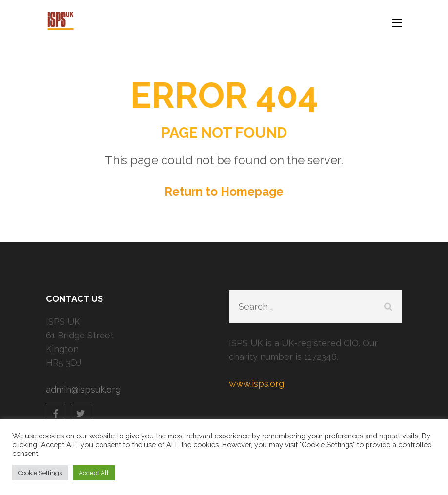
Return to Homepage (224, 191)
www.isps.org (256, 384)
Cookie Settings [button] (40, 473)
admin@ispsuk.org (83, 389)
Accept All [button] (94, 473)
